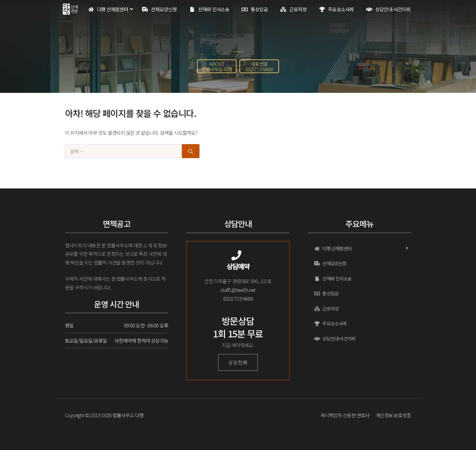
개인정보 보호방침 (393, 415)
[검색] (191, 151)
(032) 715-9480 (238, 299)
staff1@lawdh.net (238, 290)
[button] (217, 66)
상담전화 (238, 362)
